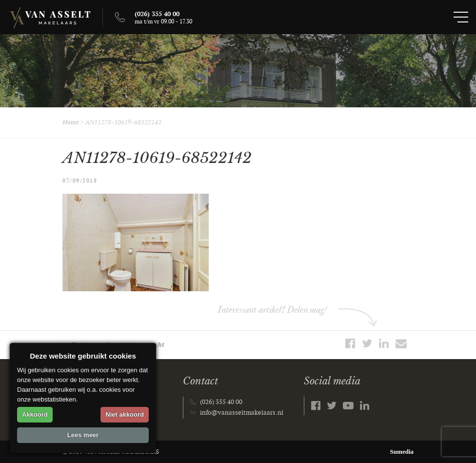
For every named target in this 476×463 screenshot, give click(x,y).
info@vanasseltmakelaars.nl (242, 413)
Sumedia (402, 452)
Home (71, 122)
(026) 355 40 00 (221, 402)
